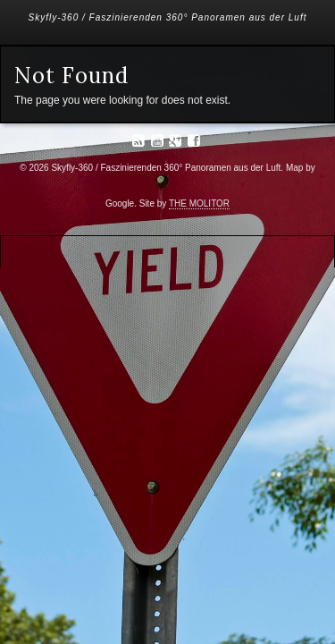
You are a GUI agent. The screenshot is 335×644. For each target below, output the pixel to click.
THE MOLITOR (199, 203)
